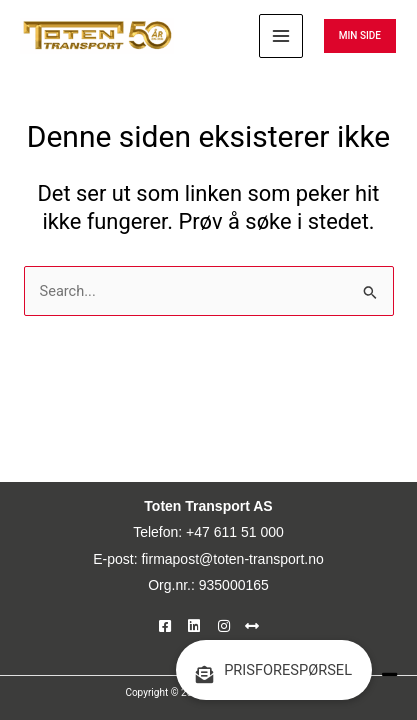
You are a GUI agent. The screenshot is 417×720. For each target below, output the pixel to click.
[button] (360, 36)
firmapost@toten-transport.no (232, 559)
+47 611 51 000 (235, 532)
